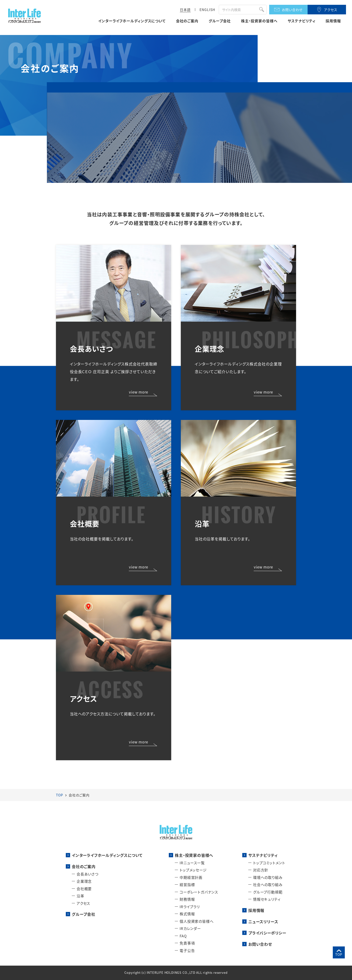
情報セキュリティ (267, 899)
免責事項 (187, 943)
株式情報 (187, 914)
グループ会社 (220, 21)
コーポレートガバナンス (199, 892)
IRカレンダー (190, 928)
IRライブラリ (190, 907)
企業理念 (84, 881)
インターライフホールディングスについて (132, 21)
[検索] (237, 10)
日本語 (185, 10)
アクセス (331, 10)
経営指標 (187, 884)
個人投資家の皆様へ (197, 921)
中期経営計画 (191, 877)
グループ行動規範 (268, 892)
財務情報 (187, 899)
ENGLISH (207, 10)
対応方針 (261, 870)
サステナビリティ (301, 21)
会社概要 (84, 889)
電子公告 (187, 950)
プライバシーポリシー (267, 933)
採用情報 (333, 21)
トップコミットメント (269, 863)
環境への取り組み (268, 877)
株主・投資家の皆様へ (259, 21)
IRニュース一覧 (192, 863)
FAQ (183, 936)
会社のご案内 (187, 21)
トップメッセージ (193, 870)
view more (139, 392)
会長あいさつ (88, 874)
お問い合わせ (292, 10)
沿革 (80, 896)
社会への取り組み (268, 884)
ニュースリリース (263, 922)
